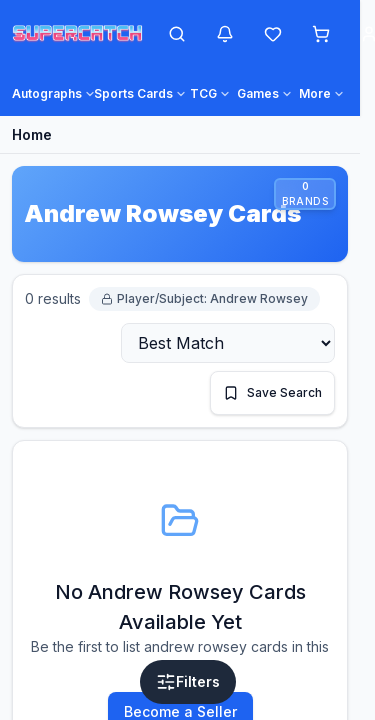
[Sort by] (228, 343)
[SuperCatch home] (77, 34)
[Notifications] (225, 34)
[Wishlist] (273, 34)
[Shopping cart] (321, 34)
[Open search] (177, 34)
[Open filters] (188, 682)
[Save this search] (272, 393)
